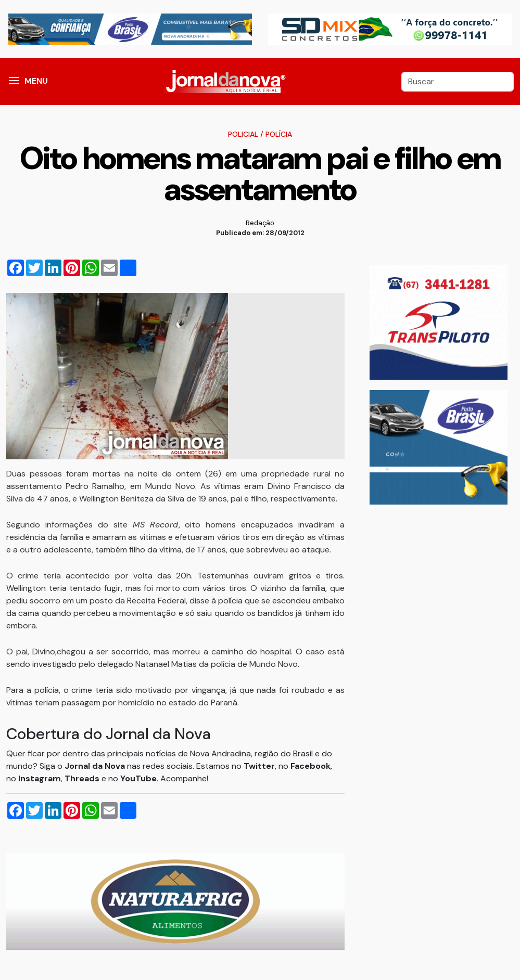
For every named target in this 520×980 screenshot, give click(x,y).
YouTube (138, 778)
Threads (83, 778)
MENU (36, 81)
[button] (14, 82)
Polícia (279, 134)
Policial (243, 134)
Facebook (310, 766)
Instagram (40, 778)
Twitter (259, 766)
